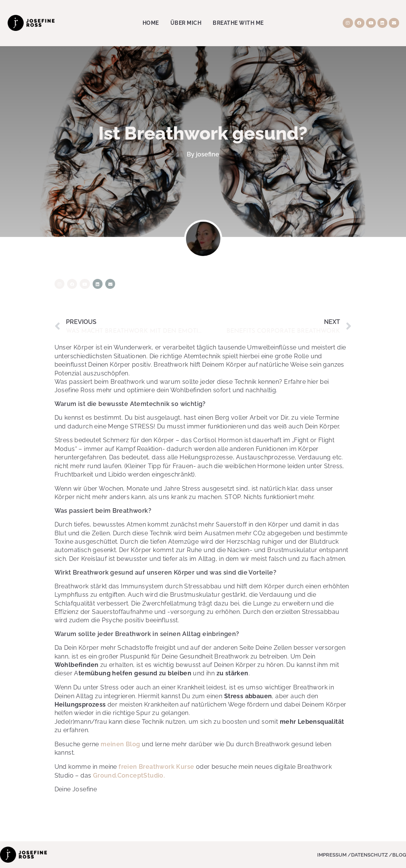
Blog (399, 855)
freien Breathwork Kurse (156, 767)
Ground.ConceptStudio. (129, 775)
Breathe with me (238, 23)
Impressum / (334, 855)
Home (151, 23)
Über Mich (186, 23)
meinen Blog (120, 744)
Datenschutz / (372, 855)
